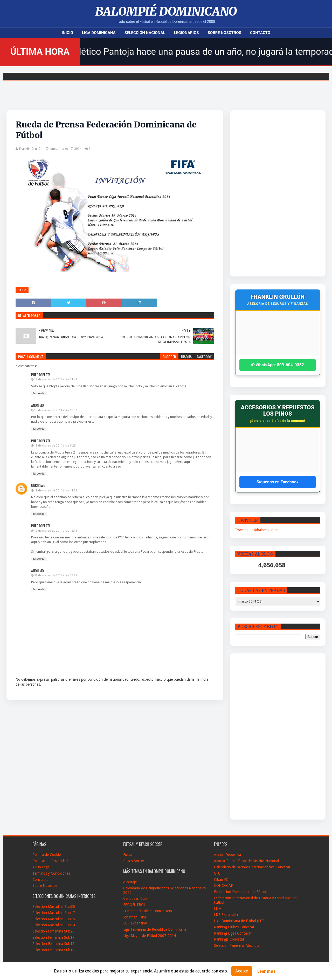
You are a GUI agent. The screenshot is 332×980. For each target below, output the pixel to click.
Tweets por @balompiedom (257, 530)
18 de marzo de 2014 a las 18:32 (56, 410)
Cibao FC (221, 880)
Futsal (128, 855)
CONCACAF (223, 886)
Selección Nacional (145, 33)
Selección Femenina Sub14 (53, 950)
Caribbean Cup (135, 898)
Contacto (260, 33)
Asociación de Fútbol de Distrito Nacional (246, 861)
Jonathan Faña (135, 917)
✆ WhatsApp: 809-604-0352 (278, 365)
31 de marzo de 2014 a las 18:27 (56, 575)
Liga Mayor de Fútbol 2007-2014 (150, 936)
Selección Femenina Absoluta (237, 945)
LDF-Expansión (135, 923)
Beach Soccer (134, 861)
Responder (39, 393)
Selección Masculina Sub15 (54, 919)
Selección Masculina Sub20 (54, 907)
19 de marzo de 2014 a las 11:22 (56, 491)
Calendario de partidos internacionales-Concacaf (252, 867)
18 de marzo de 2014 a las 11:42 (56, 379)
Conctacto (40, 880)
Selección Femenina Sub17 (53, 937)
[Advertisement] (267, 193)
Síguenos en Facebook (278, 482)
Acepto (242, 971)
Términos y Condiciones (51, 873)
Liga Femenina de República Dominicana (155, 929)
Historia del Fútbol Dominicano (148, 911)
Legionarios (186, 33)
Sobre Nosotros (224, 33)
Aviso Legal (41, 867)
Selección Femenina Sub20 (53, 931)
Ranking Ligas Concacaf (233, 933)
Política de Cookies (47, 855)
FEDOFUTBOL (134, 905)
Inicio (67, 33)
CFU (217, 873)
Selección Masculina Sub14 (54, 925)
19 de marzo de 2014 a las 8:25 (55, 446)
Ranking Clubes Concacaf (234, 927)
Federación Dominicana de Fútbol (240, 892)
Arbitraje (130, 882)
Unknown (38, 485)
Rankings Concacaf (229, 939)
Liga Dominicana (99, 33)
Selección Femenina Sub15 (53, 944)
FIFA (218, 908)
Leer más (266, 971)
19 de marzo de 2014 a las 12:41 (56, 531)
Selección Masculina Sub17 (54, 913)
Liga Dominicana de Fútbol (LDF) (240, 921)
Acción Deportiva (227, 855)
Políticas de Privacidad (50, 861)
